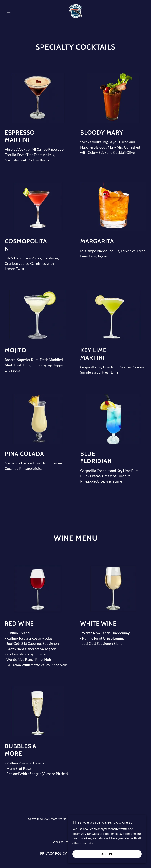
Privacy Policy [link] (54, 854)
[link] (75, 11)
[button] (15, 11)
